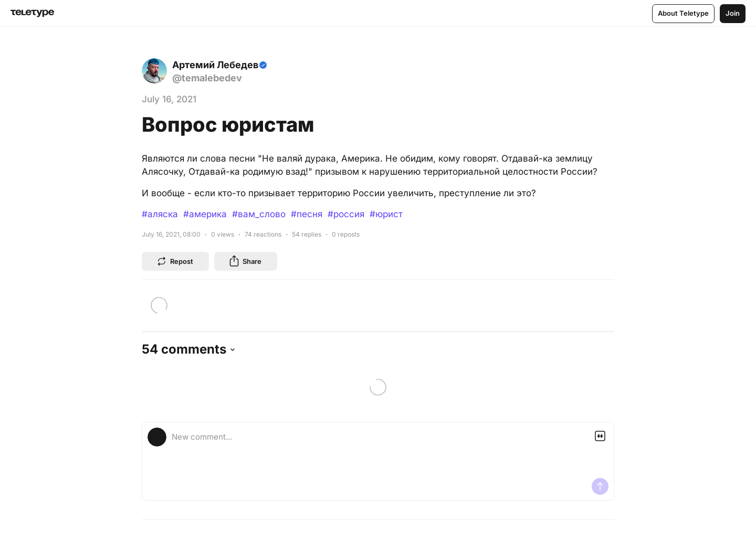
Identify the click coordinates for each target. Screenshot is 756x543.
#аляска (160, 214)
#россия (346, 214)
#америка (205, 214)
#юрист (386, 214)
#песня (307, 214)
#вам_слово (259, 214)
